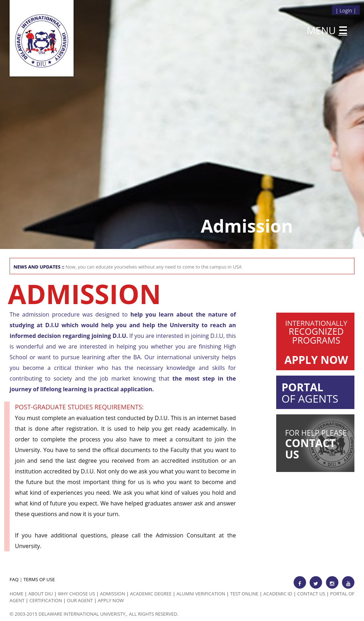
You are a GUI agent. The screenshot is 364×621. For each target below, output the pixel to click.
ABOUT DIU (41, 594)
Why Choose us (77, 594)
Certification (46, 600)
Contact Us (311, 594)
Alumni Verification (201, 594)
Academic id (278, 594)
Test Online (244, 594)
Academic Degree (151, 594)
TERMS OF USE (39, 579)
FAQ (14, 579)
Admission (113, 594)
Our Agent (80, 600)
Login (346, 10)
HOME (17, 594)
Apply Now (111, 600)
